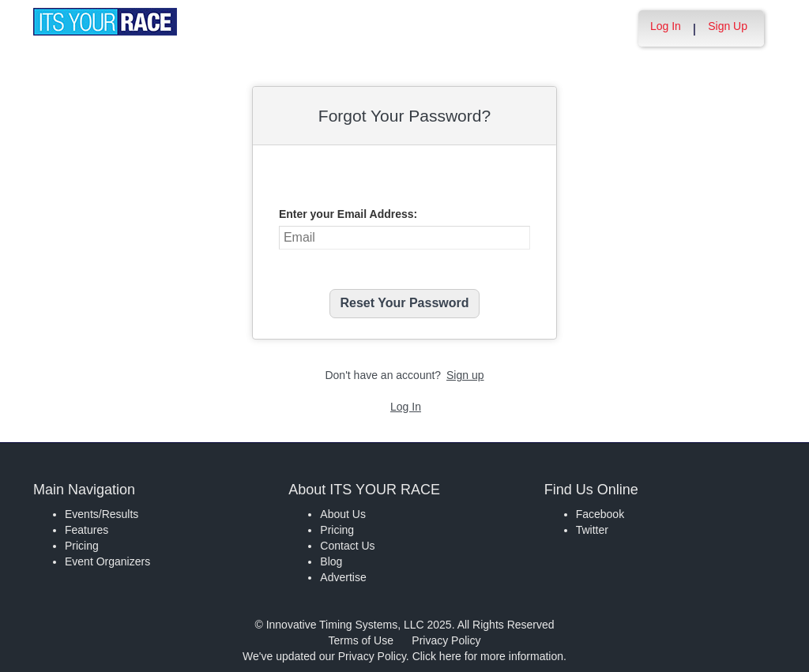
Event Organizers (107, 561)
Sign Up (728, 26)
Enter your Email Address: (348, 214)
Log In (666, 26)
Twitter (592, 530)
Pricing (82, 546)
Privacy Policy (446, 640)
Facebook (600, 514)
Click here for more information (488, 656)
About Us (343, 514)
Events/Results (102, 514)
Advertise (343, 577)
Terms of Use (361, 640)
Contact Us (347, 546)
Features (87, 530)
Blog (331, 561)
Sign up (465, 375)
